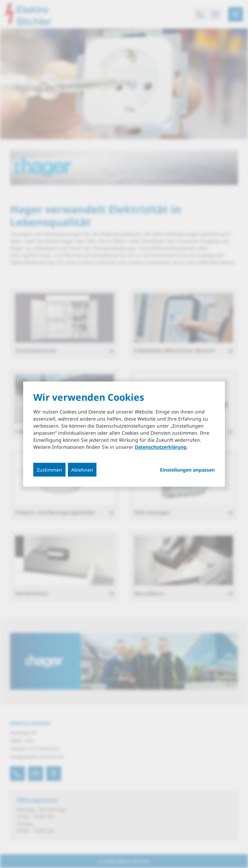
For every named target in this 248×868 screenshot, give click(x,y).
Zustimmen (49, 469)
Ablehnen (82, 469)
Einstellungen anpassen (187, 470)
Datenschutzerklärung (161, 447)
